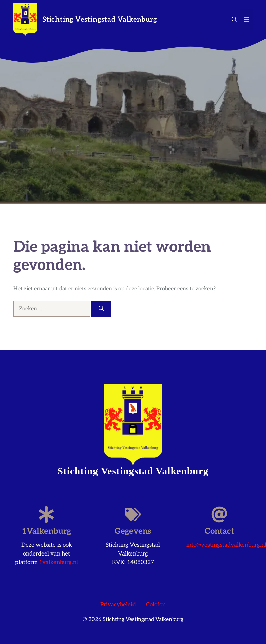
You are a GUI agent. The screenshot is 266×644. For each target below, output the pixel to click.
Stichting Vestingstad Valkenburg (100, 20)
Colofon (156, 605)
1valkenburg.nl (59, 562)
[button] (234, 20)
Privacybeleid (118, 605)
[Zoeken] (101, 309)
